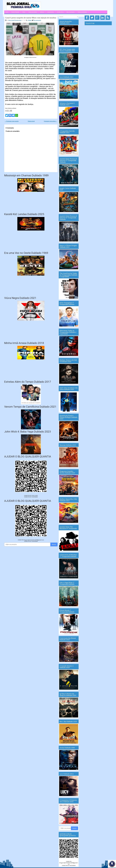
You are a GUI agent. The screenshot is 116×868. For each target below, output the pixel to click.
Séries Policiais (15, 12)
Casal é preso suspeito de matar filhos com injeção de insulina (31, 18)
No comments (37, 20)
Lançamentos (51, 12)
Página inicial (31, 121)
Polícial (30, 20)
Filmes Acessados (82, 12)
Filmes (24, 12)
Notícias (42, 12)
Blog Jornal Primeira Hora (15, 20)
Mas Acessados (71, 12)
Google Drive (60, 12)
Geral (7, 12)
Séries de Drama (33, 12)
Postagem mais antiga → (50, 121)
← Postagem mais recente (12, 121)
